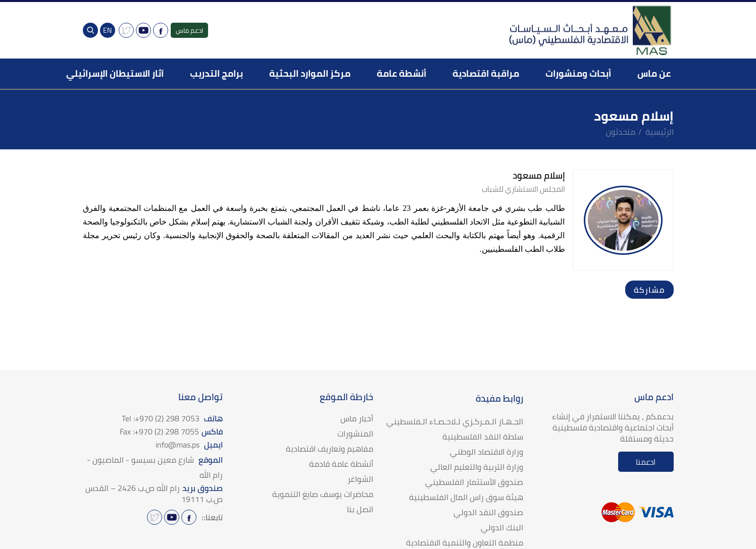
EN (107, 30)
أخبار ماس (357, 418)
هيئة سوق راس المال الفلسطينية (466, 497)
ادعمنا (646, 462)
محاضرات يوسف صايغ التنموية (323, 494)
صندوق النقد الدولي (488, 512)
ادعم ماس (189, 30)
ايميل (189, 445)
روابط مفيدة (499, 398)
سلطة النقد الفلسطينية (483, 436)
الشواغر (360, 479)
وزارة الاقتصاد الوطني (487, 452)
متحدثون (621, 132)
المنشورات (355, 433)
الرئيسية (660, 132)
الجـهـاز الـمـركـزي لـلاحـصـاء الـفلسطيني (455, 421)
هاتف (172, 418)
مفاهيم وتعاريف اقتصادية (330, 449)
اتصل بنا (360, 509)
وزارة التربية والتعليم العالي (477, 467)
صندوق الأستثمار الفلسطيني (474, 482)
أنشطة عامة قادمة (341, 464)
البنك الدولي (502, 527)
